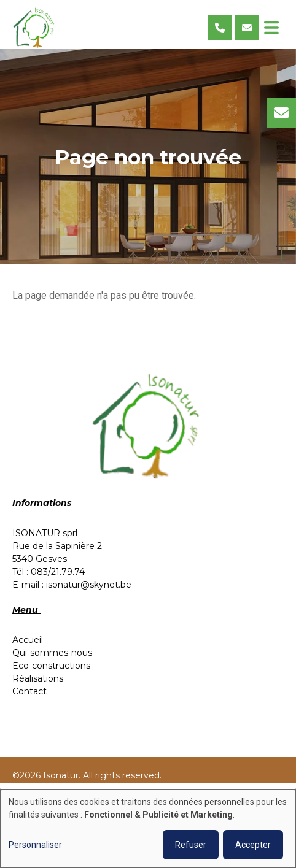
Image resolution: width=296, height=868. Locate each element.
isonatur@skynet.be (89, 585)
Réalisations (38, 678)
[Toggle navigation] (271, 28)
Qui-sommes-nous (52, 653)
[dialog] (148, 829)
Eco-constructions (51, 666)
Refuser (191, 845)
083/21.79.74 (58, 572)
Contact (29, 691)
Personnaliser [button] (35, 845)
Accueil (28, 640)
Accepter (253, 845)
